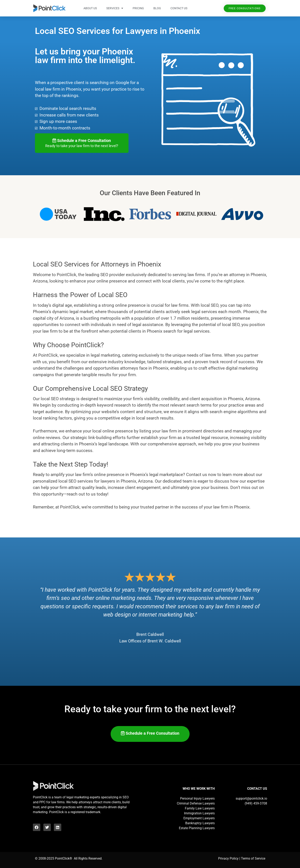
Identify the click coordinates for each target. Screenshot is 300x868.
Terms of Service (253, 858)
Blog (157, 8)
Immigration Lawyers (199, 813)
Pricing (138, 8)
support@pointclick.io (251, 798)
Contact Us (179, 8)
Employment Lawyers (199, 818)
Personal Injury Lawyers (197, 798)
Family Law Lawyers (200, 808)
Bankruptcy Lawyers (200, 823)
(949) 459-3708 (256, 803)
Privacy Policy (228, 858)
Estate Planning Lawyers (197, 828)
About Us (90, 8)
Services (115, 8)
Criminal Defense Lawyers (196, 803)
